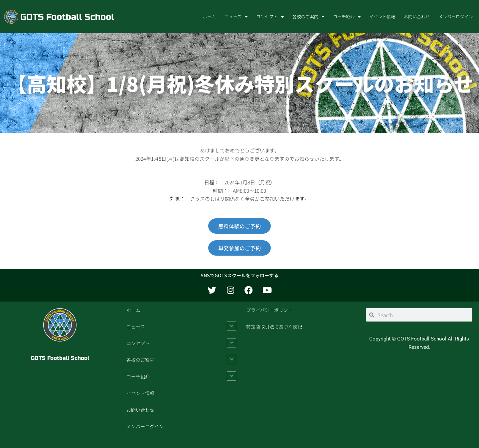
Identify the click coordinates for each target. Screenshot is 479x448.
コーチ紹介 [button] (347, 17)
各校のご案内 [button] (308, 17)
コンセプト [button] (270, 17)
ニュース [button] (236, 17)
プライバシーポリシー (269, 310)
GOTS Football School (60, 358)
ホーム (209, 16)
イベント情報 (382, 16)
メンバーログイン (456, 16)
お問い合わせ (417, 16)
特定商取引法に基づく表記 (274, 327)
